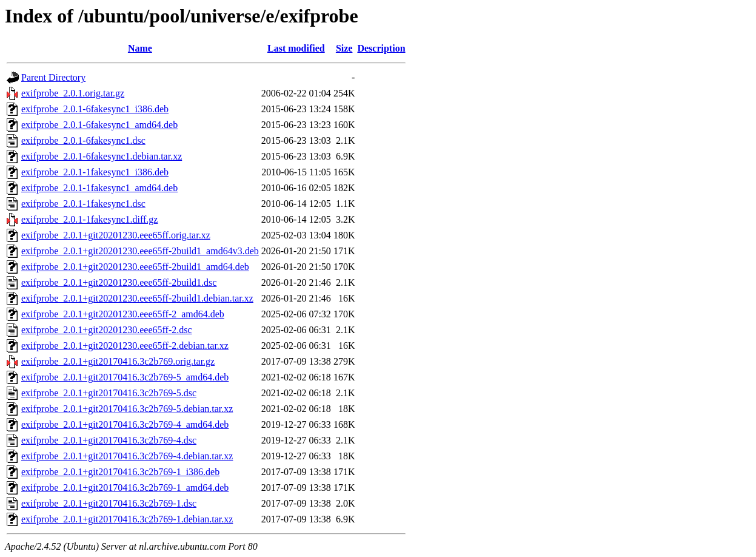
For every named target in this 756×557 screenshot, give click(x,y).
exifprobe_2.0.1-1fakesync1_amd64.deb (99, 188)
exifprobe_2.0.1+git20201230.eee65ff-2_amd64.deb (123, 314)
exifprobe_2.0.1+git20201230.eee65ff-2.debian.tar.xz (125, 346)
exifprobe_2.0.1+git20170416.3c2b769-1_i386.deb (120, 472)
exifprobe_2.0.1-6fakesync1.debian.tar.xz (102, 156)
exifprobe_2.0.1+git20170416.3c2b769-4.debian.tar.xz (127, 456)
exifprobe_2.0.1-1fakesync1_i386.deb (95, 172)
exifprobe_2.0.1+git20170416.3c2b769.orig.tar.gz (118, 361)
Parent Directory (53, 77)
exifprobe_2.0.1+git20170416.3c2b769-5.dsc (109, 393)
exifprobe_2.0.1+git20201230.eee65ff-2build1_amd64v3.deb (140, 251)
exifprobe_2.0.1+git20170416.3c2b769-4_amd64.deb (125, 424)
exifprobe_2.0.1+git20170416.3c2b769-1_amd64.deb (125, 488)
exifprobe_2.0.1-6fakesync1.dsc (83, 140)
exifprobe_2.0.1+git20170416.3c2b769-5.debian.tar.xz (127, 409)
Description (381, 48)
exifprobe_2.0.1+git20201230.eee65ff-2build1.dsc (119, 282)
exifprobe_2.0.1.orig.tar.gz (73, 93)
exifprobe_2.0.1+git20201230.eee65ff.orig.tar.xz (116, 235)
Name (140, 48)
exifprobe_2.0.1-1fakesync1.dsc (83, 204)
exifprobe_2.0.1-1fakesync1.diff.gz (89, 219)
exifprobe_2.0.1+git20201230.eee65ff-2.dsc (107, 330)
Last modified (296, 48)
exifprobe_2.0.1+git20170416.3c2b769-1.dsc (109, 503)
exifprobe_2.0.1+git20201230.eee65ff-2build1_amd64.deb (135, 267)
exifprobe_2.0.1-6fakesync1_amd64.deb (99, 125)
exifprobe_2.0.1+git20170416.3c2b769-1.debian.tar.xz (127, 519)
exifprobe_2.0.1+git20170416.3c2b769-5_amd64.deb (125, 377)
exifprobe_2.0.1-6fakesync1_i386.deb (95, 109)
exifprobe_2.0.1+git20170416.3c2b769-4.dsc (109, 440)
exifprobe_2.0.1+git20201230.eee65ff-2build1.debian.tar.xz (137, 298)
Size (344, 48)
